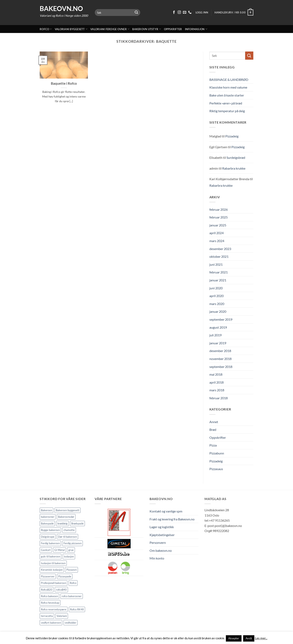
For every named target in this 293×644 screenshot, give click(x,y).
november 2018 (220, 359)
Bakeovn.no (61, 9)
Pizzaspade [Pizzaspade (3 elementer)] (65, 576)
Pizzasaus (216, 469)
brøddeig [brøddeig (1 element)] (62, 523)
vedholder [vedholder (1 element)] (71, 623)
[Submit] (137, 13)
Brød (213, 430)
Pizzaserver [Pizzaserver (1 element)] (48, 576)
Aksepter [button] (234, 638)
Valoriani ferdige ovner (110, 29)
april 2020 (216, 296)
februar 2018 (219, 398)
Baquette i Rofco (64, 83)
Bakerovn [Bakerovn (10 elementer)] (46, 510)
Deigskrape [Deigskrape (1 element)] (48, 537)
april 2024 (216, 233)
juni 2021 (216, 264)
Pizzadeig (232, 136)
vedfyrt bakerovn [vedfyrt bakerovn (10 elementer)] (51, 623)
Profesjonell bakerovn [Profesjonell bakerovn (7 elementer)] (54, 583)
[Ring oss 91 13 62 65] (190, 12)
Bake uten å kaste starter (227, 95)
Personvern (158, 543)
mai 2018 (216, 374)
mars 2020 (217, 304)
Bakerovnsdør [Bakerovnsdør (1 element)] (66, 517)
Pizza (213, 445)
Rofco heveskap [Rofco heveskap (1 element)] (50, 603)
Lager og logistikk (162, 527)
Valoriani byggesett (71, 29)
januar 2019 (218, 343)
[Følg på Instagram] (179, 12)
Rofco (46, 29)
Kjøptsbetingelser (162, 535)
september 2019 (221, 319)
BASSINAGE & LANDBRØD (229, 80)
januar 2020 (218, 311)
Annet (214, 422)
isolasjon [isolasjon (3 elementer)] (69, 556)
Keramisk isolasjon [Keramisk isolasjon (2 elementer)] (52, 570)
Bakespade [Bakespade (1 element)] (47, 523)
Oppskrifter (173, 29)
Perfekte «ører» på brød (226, 103)
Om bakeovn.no (161, 550)
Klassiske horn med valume (228, 87)
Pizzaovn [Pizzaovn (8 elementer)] (72, 570)
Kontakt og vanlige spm (166, 511)
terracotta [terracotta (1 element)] (47, 616)
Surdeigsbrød (236, 157)
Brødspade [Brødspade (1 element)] (77, 523)
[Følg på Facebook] (174, 12)
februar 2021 (219, 272)
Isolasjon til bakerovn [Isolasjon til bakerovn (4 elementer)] (53, 563)
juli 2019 (215, 335)
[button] (234, 13)
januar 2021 (218, 280)
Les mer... (261, 638)
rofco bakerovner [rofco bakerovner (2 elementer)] (72, 596)
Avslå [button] (249, 638)
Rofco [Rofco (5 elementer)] (73, 583)
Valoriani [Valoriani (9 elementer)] (62, 616)
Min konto (157, 558)
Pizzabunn (217, 453)
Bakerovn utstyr (147, 29)
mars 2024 (217, 241)
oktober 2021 (219, 256)
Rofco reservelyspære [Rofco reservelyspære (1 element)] (54, 609)
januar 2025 (218, 225)
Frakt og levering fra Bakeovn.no (172, 519)
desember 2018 (220, 351)
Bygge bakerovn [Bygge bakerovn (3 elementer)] (50, 530)
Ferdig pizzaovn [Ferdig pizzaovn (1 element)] (73, 543)
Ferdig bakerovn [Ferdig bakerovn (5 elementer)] (50, 543)
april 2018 (216, 382)
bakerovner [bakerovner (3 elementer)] (48, 517)
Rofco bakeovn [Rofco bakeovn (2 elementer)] (49, 596)
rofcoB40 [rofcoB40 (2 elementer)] (61, 590)
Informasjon (196, 29)
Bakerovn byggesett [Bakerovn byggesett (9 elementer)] (68, 510)
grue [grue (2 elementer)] (71, 550)
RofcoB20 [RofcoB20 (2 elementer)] (47, 590)
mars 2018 (217, 390)
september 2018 (221, 367)
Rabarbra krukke (234, 168)
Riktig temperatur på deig (227, 111)
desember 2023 (220, 249)
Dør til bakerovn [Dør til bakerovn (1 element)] (67, 537)
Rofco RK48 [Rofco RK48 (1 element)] (77, 609)
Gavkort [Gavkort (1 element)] (46, 550)
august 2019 (218, 327)
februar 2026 (219, 209)
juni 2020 (216, 288)
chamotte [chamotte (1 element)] (69, 530)
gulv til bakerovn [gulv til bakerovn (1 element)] (51, 556)
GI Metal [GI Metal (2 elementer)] (60, 550)
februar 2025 (219, 217)
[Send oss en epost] (185, 12)
